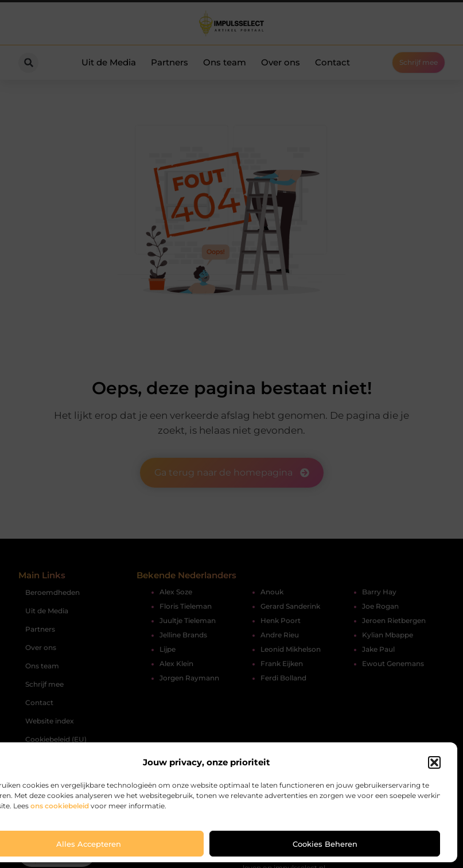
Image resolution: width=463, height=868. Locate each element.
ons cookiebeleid (60, 806)
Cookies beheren (325, 844)
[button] (434, 762)
